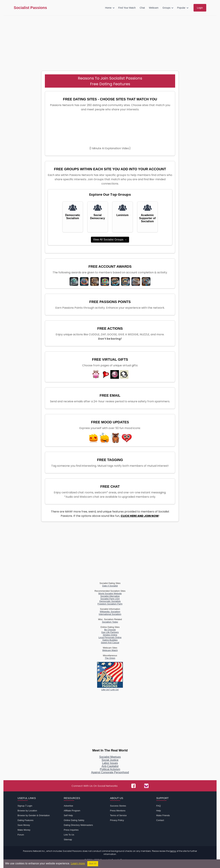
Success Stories (118, 806)
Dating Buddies (110, 640)
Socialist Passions (30, 8)
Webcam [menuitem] (154, 8)
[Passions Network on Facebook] (133, 786)
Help (159, 811)
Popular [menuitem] (181, 8)
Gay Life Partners (110, 632)
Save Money (24, 825)
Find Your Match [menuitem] (127, 8)
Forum (21, 835)
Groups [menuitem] (167, 8)
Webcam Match (110, 650)
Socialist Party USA (110, 599)
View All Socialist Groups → (110, 240)
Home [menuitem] (108, 8)
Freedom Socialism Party (110, 604)
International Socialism (110, 614)
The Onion (110, 658)
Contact (160, 820)
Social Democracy (97, 217)
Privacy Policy (117, 820)
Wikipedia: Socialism (110, 612)
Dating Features (26, 820)
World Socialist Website (110, 594)
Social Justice (110, 760)
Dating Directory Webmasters (78, 825)
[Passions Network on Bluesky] (146, 786)
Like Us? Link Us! (110, 688)
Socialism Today (110, 622)
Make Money (24, 830)
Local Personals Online (110, 637)
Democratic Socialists (110, 601)
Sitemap (68, 840)
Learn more (78, 863)
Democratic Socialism (73, 217)
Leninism (122, 215)
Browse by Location (27, 811)
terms (173, 851)
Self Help (68, 815)
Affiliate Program (72, 811)
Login (30, 806)
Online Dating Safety (74, 820)
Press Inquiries (71, 830)
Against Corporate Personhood (110, 772)
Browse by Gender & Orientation (34, 815)
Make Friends (163, 815)
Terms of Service (118, 815)
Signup (21, 806)
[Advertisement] (110, 41)
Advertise (68, 806)
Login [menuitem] (200, 8)
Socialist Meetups (110, 757)
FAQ (158, 806)
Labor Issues (110, 763)
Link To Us (69, 835)
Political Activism (110, 769)
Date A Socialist (110, 586)
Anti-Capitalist (110, 766)
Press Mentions (118, 811)
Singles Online (110, 635)
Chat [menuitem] (142, 8)
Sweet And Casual (110, 643)
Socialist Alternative (110, 596)
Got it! (93, 864)
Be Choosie (110, 630)
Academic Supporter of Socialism (147, 218)
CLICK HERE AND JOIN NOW (140, 516)
